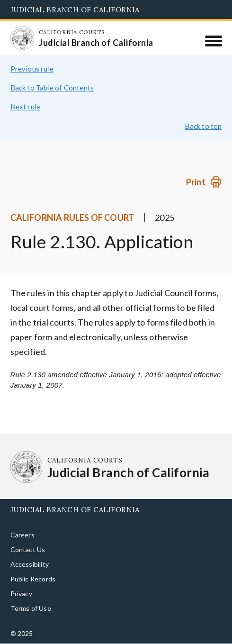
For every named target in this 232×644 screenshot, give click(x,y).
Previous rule (32, 69)
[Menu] (213, 41)
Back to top (203, 126)
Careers (22, 535)
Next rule (26, 107)
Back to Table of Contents (52, 88)
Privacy (21, 594)
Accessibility (30, 564)
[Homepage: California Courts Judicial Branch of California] (22, 38)
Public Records (33, 579)
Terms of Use (31, 608)
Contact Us (28, 549)
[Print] (204, 182)
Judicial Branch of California (75, 10)
